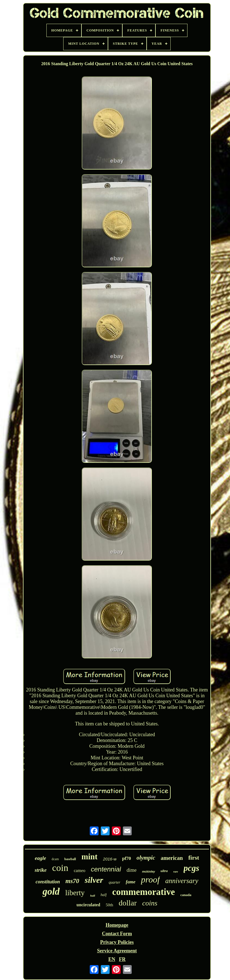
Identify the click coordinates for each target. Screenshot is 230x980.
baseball (70, 859)
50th (109, 905)
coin (60, 868)
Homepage (117, 925)
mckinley (148, 871)
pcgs (191, 868)
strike (40, 870)
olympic (146, 858)
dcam (55, 859)
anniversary (182, 881)
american (172, 858)
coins (150, 903)
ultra (164, 871)
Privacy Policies (117, 942)
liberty (75, 893)
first (194, 858)
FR (122, 959)
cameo (80, 871)
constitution (48, 882)
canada (186, 895)
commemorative (143, 892)
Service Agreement (117, 951)
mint (89, 857)
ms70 (72, 881)
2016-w (110, 859)
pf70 (126, 858)
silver (94, 880)
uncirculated (88, 905)
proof (150, 879)
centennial (106, 869)
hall (93, 896)
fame (131, 882)
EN (112, 959)
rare (176, 872)
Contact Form (117, 934)
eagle (40, 858)
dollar (128, 903)
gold (51, 891)
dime (131, 870)
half (104, 895)
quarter (115, 882)
